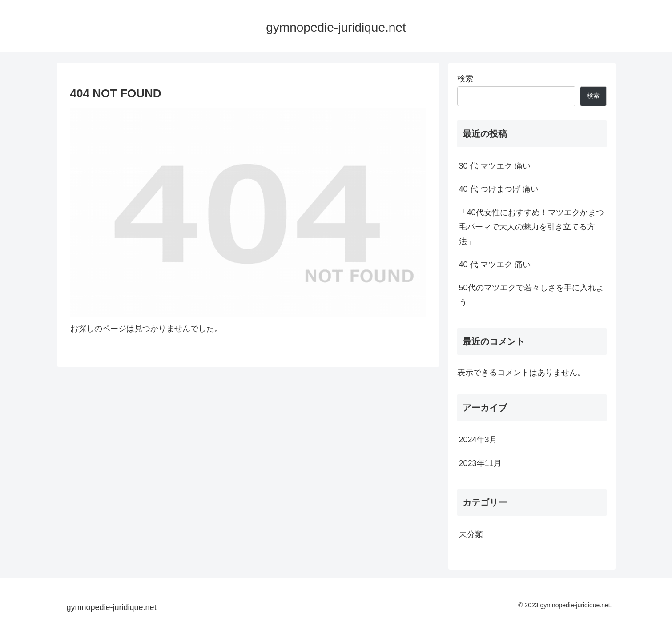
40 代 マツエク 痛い (495, 265)
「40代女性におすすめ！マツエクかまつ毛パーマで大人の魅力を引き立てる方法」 (531, 227)
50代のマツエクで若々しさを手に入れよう (531, 295)
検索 (465, 79)
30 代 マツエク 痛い (495, 166)
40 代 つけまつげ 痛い (499, 189)
